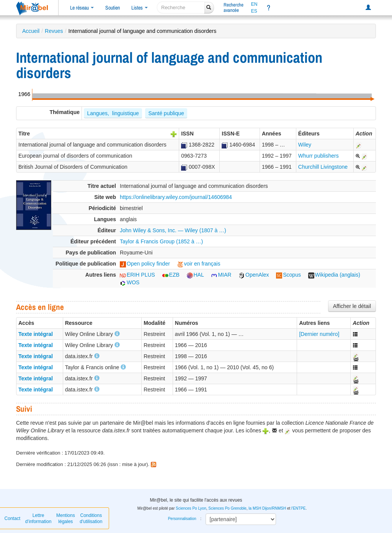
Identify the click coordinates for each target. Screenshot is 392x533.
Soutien (113, 8)
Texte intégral (36, 334)
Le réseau (82, 8)
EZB (171, 275)
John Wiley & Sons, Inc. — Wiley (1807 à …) (173, 230)
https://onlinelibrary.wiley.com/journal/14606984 (176, 197)
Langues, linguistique (113, 113)
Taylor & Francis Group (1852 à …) (161, 241)
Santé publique (166, 113)
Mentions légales (66, 518)
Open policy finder (145, 264)
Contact (12, 518)
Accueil (31, 31)
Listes (140, 8)
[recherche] (181, 7)
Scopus (288, 275)
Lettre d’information (38, 518)
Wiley (305, 145)
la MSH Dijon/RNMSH (267, 508)
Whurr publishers (318, 156)
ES (254, 11)
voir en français (199, 264)
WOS (130, 282)
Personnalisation (182, 519)
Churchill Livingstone (323, 167)
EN (254, 4)
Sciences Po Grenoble (227, 508)
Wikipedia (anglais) (334, 275)
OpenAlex (254, 275)
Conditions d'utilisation (91, 518)
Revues (54, 31)
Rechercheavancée (234, 7)
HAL (195, 275)
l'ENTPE (298, 508)
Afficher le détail (352, 306)
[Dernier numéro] (319, 334)
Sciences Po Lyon (191, 508)
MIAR (221, 275)
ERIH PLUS (137, 275)
